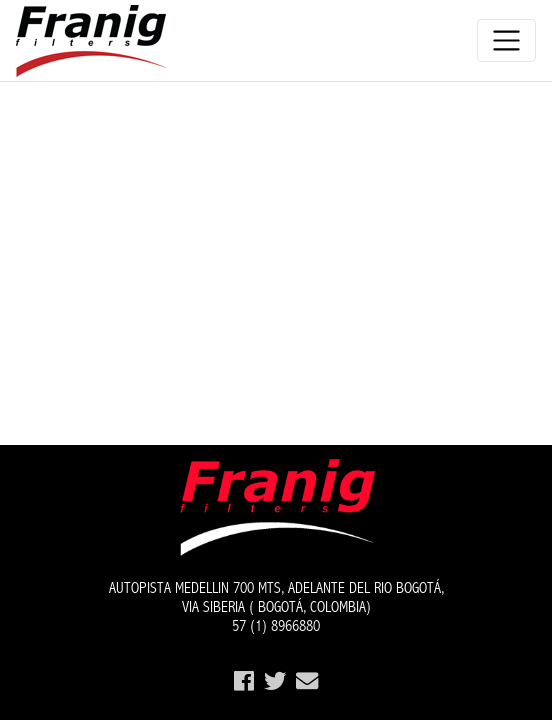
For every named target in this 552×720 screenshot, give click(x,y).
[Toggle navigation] (506, 40)
